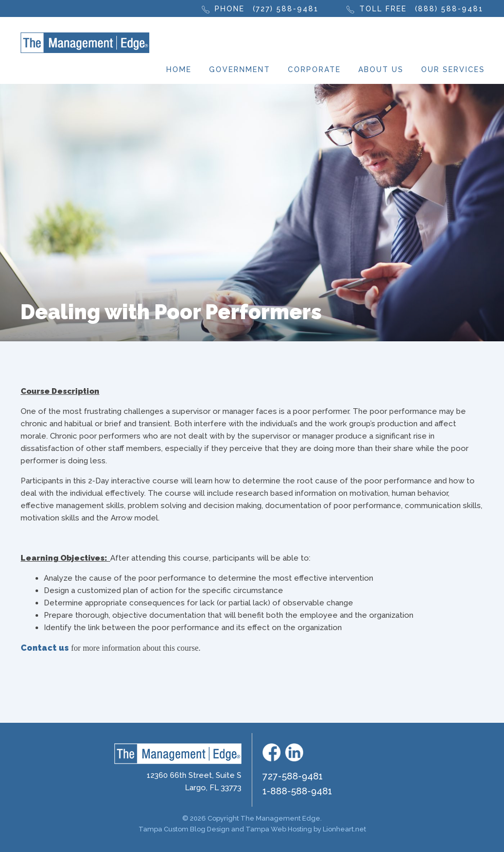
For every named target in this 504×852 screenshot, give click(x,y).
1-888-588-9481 (297, 791)
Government (240, 69)
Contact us (45, 648)
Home (179, 69)
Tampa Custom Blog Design (184, 829)
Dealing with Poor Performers (171, 312)
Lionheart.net (344, 829)
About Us (381, 69)
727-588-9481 (293, 776)
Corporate (314, 69)
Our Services (453, 69)
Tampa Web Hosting (279, 829)
